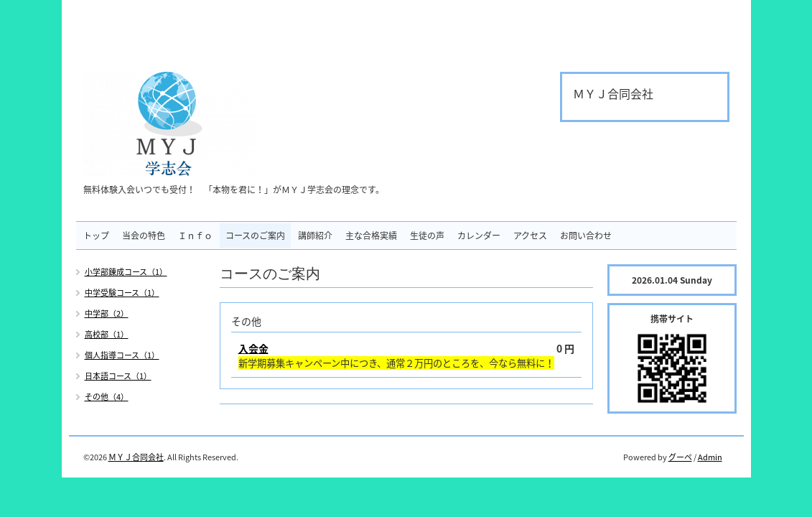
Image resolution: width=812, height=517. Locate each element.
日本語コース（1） (118, 376)
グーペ (680, 457)
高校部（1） (107, 334)
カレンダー (479, 236)
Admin (710, 457)
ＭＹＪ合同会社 (136, 457)
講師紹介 (315, 236)
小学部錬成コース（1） (126, 272)
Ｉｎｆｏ (195, 236)
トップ (96, 236)
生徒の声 (427, 236)
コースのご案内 (255, 236)
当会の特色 (144, 236)
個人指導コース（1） (122, 355)
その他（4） (107, 397)
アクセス (530, 236)
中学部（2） (107, 313)
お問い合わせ (586, 236)
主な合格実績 (371, 236)
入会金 (253, 348)
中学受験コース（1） (122, 293)
